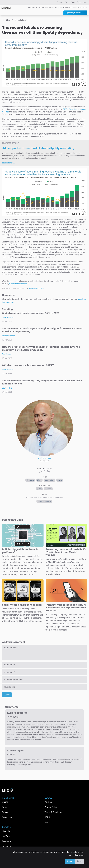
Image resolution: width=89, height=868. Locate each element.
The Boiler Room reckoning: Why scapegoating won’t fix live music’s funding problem (42, 382)
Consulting (54, 8)
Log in (85, 2)
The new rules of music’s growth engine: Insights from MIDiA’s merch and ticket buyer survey (43, 330)
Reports (32, 8)
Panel (73, 2)
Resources (77, 8)
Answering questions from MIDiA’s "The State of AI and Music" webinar (66, 552)
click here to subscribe (18, 284)
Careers (6, 812)
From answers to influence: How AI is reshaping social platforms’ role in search (66, 608)
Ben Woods (7, 354)
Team (79, 2)
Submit (7, 695)
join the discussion (36, 288)
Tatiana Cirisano (9, 336)
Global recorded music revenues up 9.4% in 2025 (31, 313)
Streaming (30, 480)
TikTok (39, 480)
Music (60, 480)
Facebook (48, 489)
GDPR (47, 817)
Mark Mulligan (8, 317)
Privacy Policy (51, 807)
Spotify (39, 489)
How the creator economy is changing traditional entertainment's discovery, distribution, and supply (41, 348)
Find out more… (8, 163)
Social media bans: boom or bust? (22, 605)
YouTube (6, 836)
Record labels (50, 480)
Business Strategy (44, 501)
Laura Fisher (7, 388)
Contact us (7, 817)
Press (67, 2)
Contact (60, 2)
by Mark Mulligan (44, 458)
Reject (79, 861)
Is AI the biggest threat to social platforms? (21, 551)
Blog (85, 8)
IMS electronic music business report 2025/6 (28, 365)
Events (5, 802)
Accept (70, 861)
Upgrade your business (75, 13)
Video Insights (66, 8)
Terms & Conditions (54, 812)
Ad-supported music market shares (38, 148)
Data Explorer (42, 8)
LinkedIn (6, 831)
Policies (48, 802)
